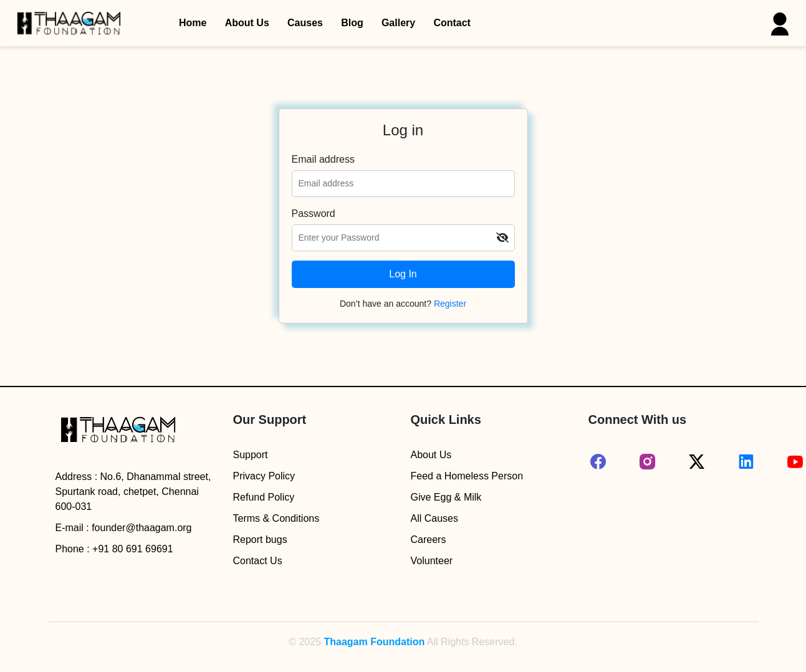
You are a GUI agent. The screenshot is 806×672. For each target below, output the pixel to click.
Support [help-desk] (251, 455)
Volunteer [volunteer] (432, 561)
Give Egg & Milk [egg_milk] (446, 497)
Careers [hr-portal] (429, 540)
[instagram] (647, 462)
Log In (403, 274)
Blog (352, 23)
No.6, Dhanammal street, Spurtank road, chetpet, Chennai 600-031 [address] (133, 492)
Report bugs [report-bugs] (260, 540)
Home (193, 23)
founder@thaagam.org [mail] (142, 528)
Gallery (398, 23)
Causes (305, 23)
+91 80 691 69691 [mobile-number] (132, 549)
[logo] (118, 432)
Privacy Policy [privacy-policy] (264, 476)
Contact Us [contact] (258, 561)
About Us (247, 23)
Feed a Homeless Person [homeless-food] (467, 476)
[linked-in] (746, 462)
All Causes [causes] (434, 518)
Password (314, 214)
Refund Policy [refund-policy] (264, 497)
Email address (323, 159)
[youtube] (795, 462)
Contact (452, 23)
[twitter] (697, 462)
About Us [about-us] (431, 455)
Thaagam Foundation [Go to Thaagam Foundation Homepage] (374, 642)
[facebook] (598, 462)
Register (450, 304)
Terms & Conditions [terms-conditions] (276, 518)
